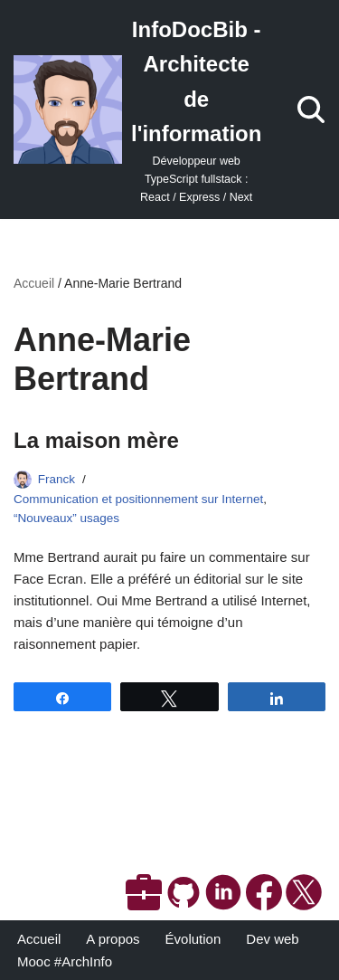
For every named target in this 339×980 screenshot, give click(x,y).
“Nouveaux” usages (66, 518)
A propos (113, 939)
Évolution (193, 939)
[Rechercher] (311, 109)
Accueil (34, 283)
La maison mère (96, 440)
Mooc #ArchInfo (65, 961)
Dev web (272, 939)
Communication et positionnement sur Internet (138, 499)
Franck (56, 479)
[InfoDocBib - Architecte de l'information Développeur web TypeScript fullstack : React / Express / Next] (137, 109)
